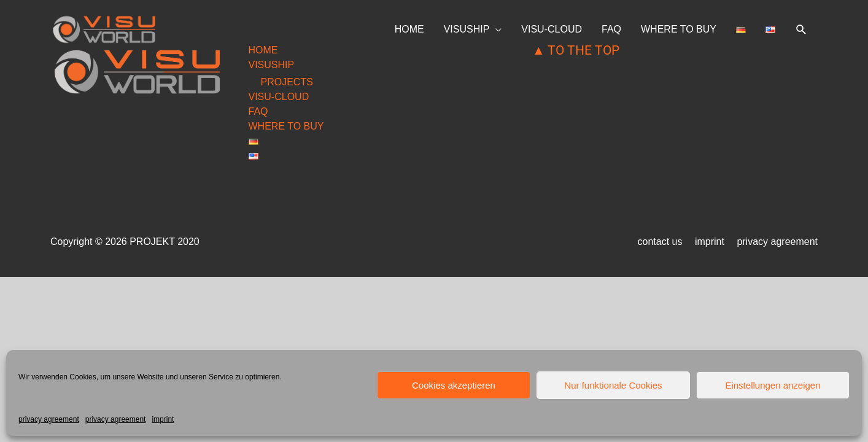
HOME (409, 29)
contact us (660, 242)
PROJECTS (287, 82)
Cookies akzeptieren (454, 385)
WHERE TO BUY (679, 29)
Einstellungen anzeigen (773, 385)
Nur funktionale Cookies (613, 385)
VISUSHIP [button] (467, 29)
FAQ (611, 29)
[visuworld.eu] (104, 29)
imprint (163, 419)
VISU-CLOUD (552, 29)
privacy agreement (49, 419)
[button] (801, 30)
